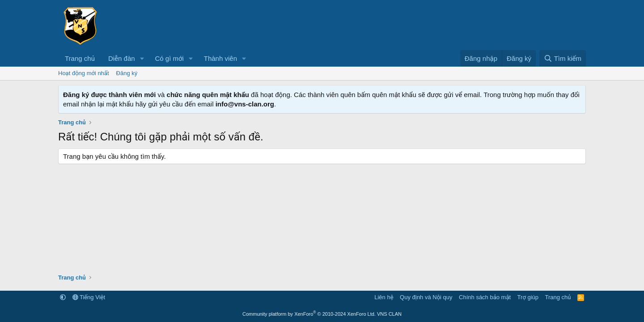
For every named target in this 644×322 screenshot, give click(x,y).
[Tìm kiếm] (563, 58)
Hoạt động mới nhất (84, 73)
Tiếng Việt (89, 297)
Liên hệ (384, 297)
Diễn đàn (122, 58)
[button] (142, 58)
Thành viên (220, 58)
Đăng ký (127, 73)
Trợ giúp (528, 297)
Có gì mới (169, 58)
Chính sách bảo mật (485, 297)
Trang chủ (80, 58)
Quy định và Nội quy (426, 297)
